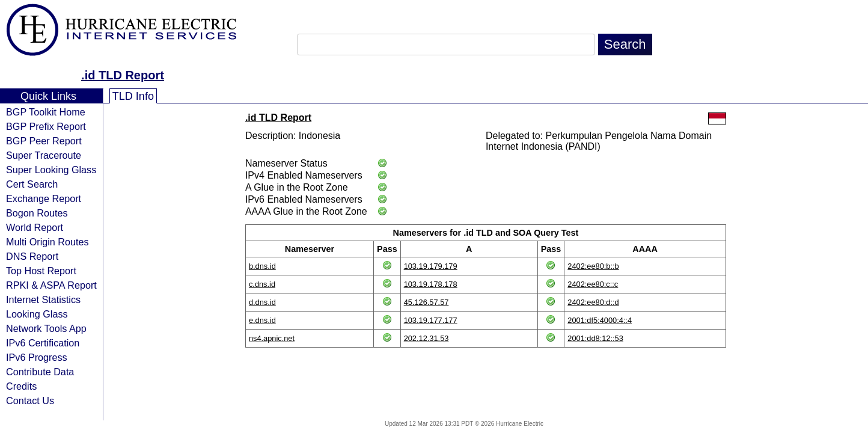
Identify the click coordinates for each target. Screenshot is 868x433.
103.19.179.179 (431, 266)
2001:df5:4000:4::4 (600, 320)
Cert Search (32, 184)
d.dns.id (262, 302)
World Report (35, 227)
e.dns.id (262, 320)
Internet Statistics (43, 299)
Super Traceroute (44, 155)
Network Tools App (46, 328)
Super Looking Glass (51, 170)
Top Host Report (41, 271)
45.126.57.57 (426, 302)
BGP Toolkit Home (46, 112)
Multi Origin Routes (47, 242)
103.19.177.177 (431, 320)
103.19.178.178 (431, 284)
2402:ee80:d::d (593, 302)
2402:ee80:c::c (593, 284)
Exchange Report (44, 198)
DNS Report (32, 256)
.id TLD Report (123, 75)
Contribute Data (40, 372)
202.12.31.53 (426, 338)
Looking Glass (37, 314)
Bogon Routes (37, 213)
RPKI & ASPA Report (51, 285)
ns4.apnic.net (272, 338)
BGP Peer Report (44, 141)
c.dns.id (262, 284)
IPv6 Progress (37, 357)
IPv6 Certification (43, 343)
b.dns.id (262, 266)
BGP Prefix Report (46, 126)
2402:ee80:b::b (593, 266)
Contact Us (30, 401)
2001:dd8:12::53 (595, 338)
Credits (21, 386)
